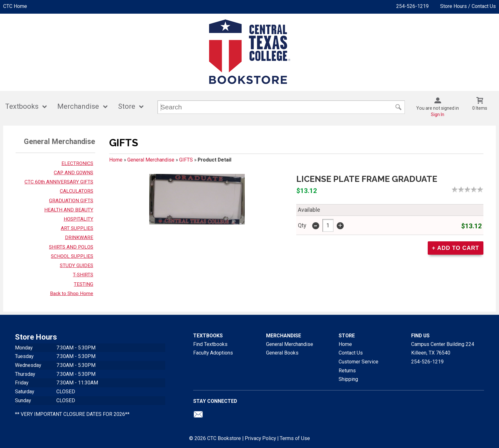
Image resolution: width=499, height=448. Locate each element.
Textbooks (22, 106)
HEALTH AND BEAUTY (69, 210)
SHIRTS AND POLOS (71, 247)
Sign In (438, 114)
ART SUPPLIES (77, 228)
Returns (347, 371)
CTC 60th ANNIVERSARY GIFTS (59, 182)
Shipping (348, 379)
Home (116, 160)
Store (127, 106)
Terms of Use (295, 438)
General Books (282, 353)
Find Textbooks (210, 344)
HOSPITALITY (78, 219)
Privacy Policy (260, 438)
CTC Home (15, 6)
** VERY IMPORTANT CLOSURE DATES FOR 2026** (72, 414)
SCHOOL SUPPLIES (72, 256)
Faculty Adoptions (213, 353)
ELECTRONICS (77, 163)
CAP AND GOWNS (74, 173)
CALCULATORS (77, 191)
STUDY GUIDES (77, 265)
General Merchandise (151, 160)
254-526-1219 (412, 6)
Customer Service (358, 362)
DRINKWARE (79, 238)
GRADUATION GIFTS (71, 201)
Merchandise (78, 106)
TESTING (84, 284)
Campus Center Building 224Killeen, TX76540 (443, 349)
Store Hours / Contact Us (468, 6)
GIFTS (186, 160)
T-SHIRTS (83, 275)
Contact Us (351, 353)
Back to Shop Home (72, 293)
